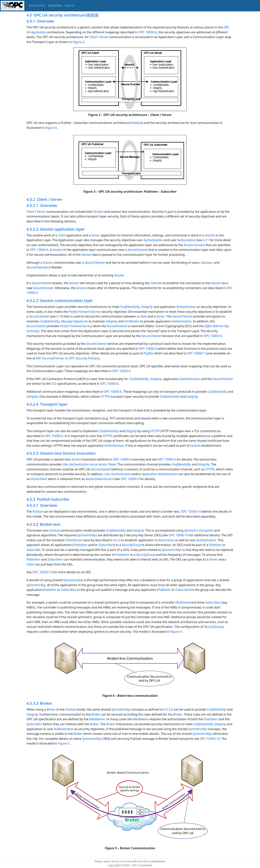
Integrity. (33, 396)
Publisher (215, 545)
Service (76, 459)
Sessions (207, 263)
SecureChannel (138, 250)
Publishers (80, 545)
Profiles (148, 353)
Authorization (187, 240)
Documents (37, 5)
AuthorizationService (100, 479)
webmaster (158, 861)
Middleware (97, 719)
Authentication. (182, 321)
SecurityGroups (214, 627)
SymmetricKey (36, 585)
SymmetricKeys (87, 535)
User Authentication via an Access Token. (90, 464)
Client (93, 37)
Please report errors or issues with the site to (123, 861)
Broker (51, 709)
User (107, 474)
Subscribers (106, 545)
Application (150, 474)
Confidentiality (130, 307)
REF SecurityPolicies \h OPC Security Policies (67, 358)
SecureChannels (37, 267)
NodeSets (55, 5)
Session (98, 212)
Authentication (153, 240)
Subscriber (34, 550)
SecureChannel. (43, 288)
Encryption (206, 530)
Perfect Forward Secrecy (85, 312)
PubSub (137, 123)
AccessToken (39, 479)
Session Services (194, 245)
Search (70, 5)
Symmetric (191, 530)
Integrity (147, 307)
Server (104, 37)
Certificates (132, 321)
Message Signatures (75, 321)
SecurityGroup (131, 545)
